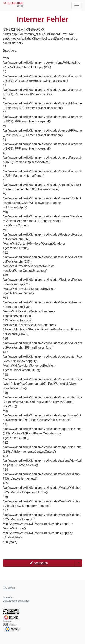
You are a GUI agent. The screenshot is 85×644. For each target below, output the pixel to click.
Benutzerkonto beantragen (16, 601)
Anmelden (8, 597)
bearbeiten (39, 563)
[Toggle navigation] (77, 5)
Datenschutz (9, 588)
